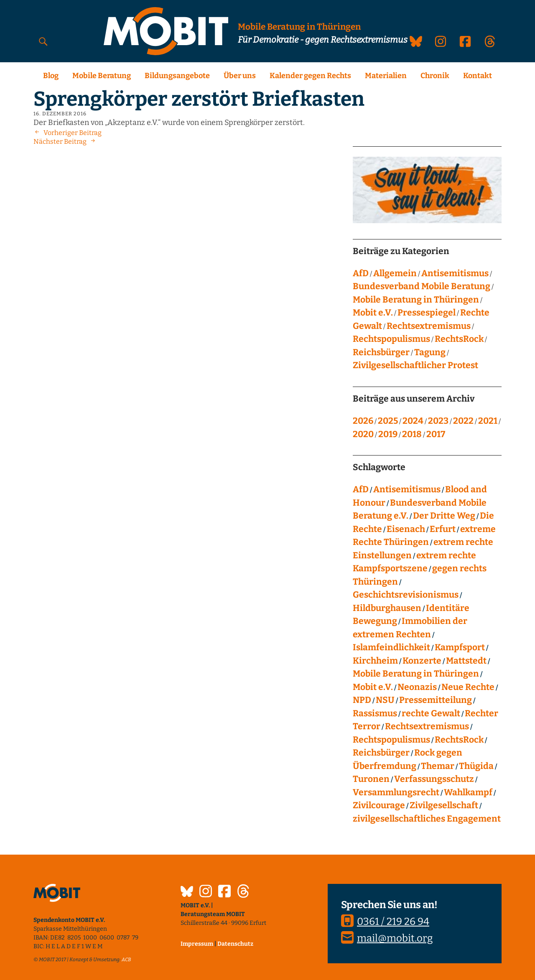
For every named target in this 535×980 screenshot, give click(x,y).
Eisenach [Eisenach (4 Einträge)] (406, 529)
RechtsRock (459, 339)
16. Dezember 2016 (60, 114)
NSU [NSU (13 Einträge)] (385, 700)
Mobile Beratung (102, 76)
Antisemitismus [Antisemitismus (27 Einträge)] (407, 489)
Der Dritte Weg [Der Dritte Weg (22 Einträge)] (444, 516)
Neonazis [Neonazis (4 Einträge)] (417, 687)
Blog (51, 76)
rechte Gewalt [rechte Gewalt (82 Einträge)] (431, 713)
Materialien (386, 76)
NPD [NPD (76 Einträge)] (362, 700)
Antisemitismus (455, 273)
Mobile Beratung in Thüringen (416, 300)
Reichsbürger (381, 352)
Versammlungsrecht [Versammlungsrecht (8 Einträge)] (396, 792)
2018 (412, 434)
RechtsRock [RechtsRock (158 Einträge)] (459, 740)
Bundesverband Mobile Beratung (422, 286)
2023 (438, 421)
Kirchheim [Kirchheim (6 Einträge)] (375, 661)
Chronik (435, 76)
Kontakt (478, 76)
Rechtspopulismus (391, 339)
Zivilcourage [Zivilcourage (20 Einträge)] (379, 805)
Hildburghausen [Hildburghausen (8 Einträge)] (387, 608)
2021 (488, 421)
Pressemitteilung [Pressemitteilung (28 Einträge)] (436, 700)
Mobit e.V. (373, 313)
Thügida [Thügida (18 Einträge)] (476, 766)
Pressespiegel (427, 313)
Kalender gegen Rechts (310, 76)
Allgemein (395, 273)
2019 (388, 434)
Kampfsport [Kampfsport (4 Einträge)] (460, 647)
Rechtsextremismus (429, 326)
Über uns (240, 76)
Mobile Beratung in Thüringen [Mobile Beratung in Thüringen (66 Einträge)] (416, 674)
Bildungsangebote (177, 76)
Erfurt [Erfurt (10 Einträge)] (443, 529)
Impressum (197, 944)
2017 (436, 434)
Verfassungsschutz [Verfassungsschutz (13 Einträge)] (434, 779)
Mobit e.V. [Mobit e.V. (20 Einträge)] (373, 687)
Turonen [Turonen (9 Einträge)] (371, 779)
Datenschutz (235, 944)
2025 (388, 421)
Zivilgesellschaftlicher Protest (415, 365)
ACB (126, 960)
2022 (463, 421)
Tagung (430, 352)
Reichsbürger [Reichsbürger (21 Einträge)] (381, 753)
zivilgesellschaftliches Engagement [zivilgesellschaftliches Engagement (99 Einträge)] (427, 819)
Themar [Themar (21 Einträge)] (438, 766)
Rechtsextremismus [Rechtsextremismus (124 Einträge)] (427, 726)
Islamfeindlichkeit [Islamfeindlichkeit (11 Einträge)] (391, 647)
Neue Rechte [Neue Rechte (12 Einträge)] (468, 687)
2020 (363, 434)
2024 (413, 421)
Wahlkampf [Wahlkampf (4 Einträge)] (468, 792)
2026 (363, 421)
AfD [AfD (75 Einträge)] (361, 489)
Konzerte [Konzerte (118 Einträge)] (422, 661)
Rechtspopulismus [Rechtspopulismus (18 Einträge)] (391, 740)
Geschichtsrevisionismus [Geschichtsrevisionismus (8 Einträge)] (406, 595)
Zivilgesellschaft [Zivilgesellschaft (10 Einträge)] (444, 805)
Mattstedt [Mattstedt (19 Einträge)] (466, 661)
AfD (361, 273)
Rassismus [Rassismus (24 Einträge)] (375, 713)
